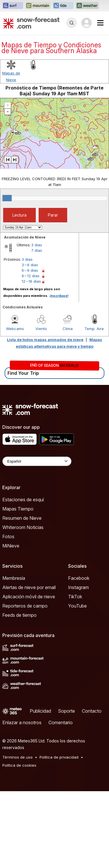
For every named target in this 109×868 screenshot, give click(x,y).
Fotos (8, 537)
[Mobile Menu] (100, 23)
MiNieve (11, 546)
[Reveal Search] (72, 23)
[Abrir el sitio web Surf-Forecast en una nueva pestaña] (13, 6)
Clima (68, 329)
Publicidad (40, 711)
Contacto (92, 711)
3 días (37, 245)
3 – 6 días (30, 265)
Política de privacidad (59, 757)
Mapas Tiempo (18, 509)
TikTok (75, 597)
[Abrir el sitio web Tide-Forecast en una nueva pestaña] (63, 6)
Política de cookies (19, 765)
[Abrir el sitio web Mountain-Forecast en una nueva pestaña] (38, 6)
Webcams (15, 329)
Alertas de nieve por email (29, 587)
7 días (37, 250)
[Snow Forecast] (31, 23)
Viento (41, 329)
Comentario (61, 722)
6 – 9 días (30, 270)
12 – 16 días (31, 281)
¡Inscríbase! (59, 296)
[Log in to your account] (87, 23)
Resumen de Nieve (22, 518)
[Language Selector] (37, 461)
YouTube (77, 606)
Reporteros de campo (25, 606)
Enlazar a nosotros (22, 722)
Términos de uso (17, 757)
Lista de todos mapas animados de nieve (45, 340)
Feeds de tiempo (19, 615)
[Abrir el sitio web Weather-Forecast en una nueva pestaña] (87, 6)
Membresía (14, 578)
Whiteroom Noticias (23, 527)
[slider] (7, 198)
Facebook (79, 578)
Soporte (66, 711)
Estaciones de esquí (23, 500)
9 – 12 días (31, 276)
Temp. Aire (94, 329)
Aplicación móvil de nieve (29, 597)
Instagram (78, 587)
